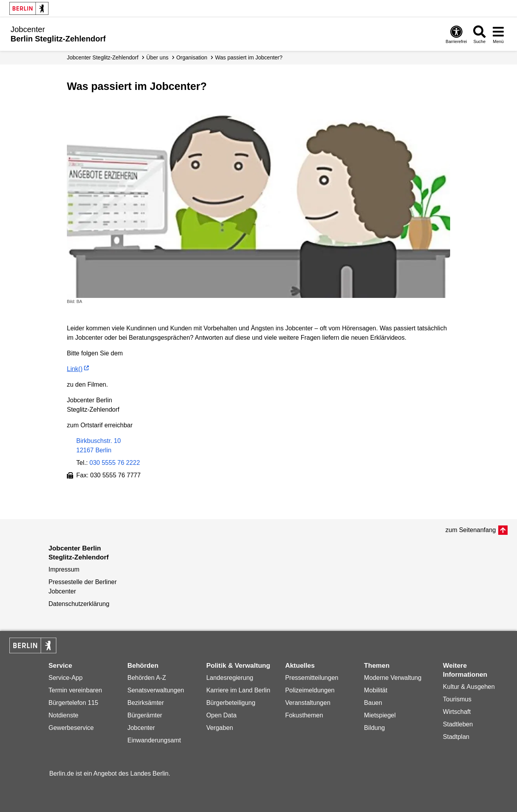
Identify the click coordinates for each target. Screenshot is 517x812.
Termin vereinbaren (75, 690)
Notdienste (64, 715)
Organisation (192, 57)
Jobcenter (141, 728)
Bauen (373, 703)
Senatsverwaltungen (156, 690)
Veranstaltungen (308, 703)
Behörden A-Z (147, 678)
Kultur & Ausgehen (469, 687)
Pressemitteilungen (312, 678)
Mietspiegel (380, 715)
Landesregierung (230, 678)
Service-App (66, 678)
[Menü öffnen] (498, 34)
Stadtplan (456, 737)
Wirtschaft (457, 712)
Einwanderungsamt (154, 740)
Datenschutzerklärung (79, 604)
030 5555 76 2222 (115, 463)
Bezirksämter (146, 703)
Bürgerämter (145, 715)
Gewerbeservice (71, 728)
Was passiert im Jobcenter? (249, 57)
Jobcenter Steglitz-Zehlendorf (103, 57)
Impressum (64, 569)
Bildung (374, 728)
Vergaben (220, 728)
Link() (75, 369)
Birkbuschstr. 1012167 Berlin (99, 445)
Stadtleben (458, 724)
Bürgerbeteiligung (231, 703)
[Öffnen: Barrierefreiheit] (456, 34)
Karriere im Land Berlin (238, 690)
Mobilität (376, 690)
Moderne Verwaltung (393, 678)
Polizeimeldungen (310, 690)
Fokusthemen (304, 715)
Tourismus (457, 699)
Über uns (157, 57)
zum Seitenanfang (471, 530)
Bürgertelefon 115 (73, 703)
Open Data (221, 715)
